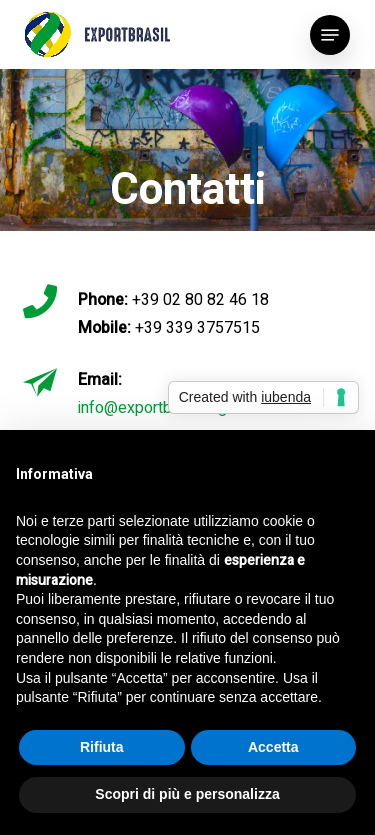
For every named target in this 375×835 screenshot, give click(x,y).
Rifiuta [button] (102, 747)
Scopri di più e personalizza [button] (187, 794)
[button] (330, 35)
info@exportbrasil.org (152, 408)
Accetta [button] (273, 747)
